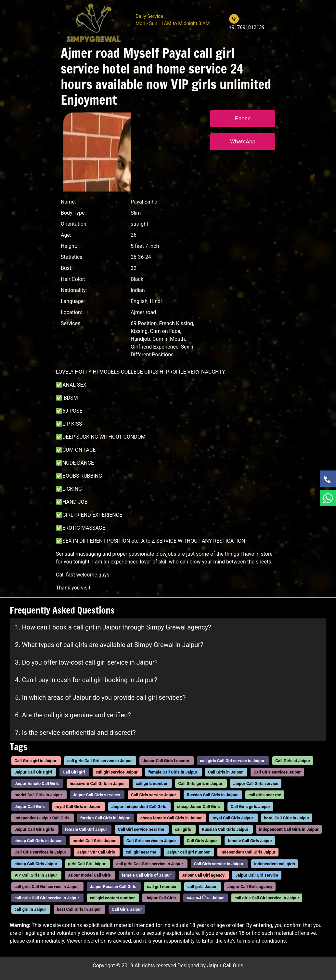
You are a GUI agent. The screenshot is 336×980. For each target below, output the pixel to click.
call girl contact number (112, 898)
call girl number (162, 887)
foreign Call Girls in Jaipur (105, 818)
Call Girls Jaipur (202, 841)
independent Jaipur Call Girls (42, 818)
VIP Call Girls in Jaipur (36, 875)
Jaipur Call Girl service (257, 875)
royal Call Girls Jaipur (233, 818)
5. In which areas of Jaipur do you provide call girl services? (100, 697)
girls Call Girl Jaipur (87, 864)
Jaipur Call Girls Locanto (166, 761)
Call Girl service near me (141, 829)
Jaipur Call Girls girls (34, 829)
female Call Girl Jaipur (86, 829)
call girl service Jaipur (117, 772)
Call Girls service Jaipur (154, 795)
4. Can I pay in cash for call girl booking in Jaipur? (86, 680)
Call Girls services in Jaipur (40, 852)
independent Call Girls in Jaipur (289, 829)
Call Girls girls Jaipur (251, 807)
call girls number (152, 783)
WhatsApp (243, 141)
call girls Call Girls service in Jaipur (150, 864)
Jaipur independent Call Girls (139, 807)
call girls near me (265, 795)
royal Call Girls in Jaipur (78, 807)
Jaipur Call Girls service (256, 783)
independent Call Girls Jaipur (248, 852)
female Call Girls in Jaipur (173, 772)
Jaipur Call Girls (30, 807)
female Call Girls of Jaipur (146, 875)
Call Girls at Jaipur (293, 761)
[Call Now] (328, 479)
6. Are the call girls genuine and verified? (73, 715)
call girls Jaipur (202, 887)
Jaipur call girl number (188, 852)
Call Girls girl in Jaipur (36, 761)
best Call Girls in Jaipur (79, 910)
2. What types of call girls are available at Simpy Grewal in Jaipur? (109, 645)
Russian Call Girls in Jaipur (212, 795)
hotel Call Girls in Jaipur (287, 818)
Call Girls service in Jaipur (151, 841)
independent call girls (275, 864)
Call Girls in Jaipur (225, 772)
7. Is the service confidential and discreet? (75, 733)
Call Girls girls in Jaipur (200, 783)
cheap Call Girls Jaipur (36, 864)
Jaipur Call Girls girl (33, 772)
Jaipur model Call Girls (90, 875)
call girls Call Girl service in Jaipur (100, 761)
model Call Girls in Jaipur (39, 795)
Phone (243, 118)
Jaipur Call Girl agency (203, 875)
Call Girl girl (74, 772)
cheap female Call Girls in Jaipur (171, 818)
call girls (183, 829)
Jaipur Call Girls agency (250, 887)
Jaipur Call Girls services (96, 795)
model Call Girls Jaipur (94, 841)
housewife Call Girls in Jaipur (97, 783)
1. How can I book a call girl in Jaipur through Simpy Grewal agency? (113, 627)
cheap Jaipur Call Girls (199, 807)
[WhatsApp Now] (328, 498)
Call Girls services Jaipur (277, 772)
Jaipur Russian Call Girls (113, 887)
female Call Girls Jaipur (250, 841)
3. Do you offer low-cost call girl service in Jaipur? (86, 662)
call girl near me (141, 852)
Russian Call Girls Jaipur (225, 829)
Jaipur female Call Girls (37, 783)
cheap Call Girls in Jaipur (38, 841)
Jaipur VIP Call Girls (96, 852)
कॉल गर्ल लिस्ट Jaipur (205, 898)
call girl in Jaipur (30, 910)
